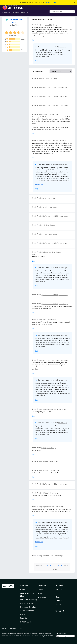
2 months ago (54, 78)
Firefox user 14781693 (50, 360)
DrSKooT (45, 114)
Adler (44, 320)
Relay (58, 597)
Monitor (59, 601)
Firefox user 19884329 (50, 105)
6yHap (45, 234)
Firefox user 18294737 (50, 141)
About (23, 589)
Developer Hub (26, 603)
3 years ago (57, 25)
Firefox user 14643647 (50, 243)
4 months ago (63, 304)
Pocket (59, 604)
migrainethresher (48, 507)
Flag (33, 40)
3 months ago (63, 105)
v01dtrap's (46, 493)
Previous (39, 565)
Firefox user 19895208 (50, 216)
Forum (23, 614)
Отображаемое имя (50, 409)
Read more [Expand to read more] (39, 184)
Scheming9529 (48, 25)
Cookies (13, 628)
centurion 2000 (48, 556)
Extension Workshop (29, 600)
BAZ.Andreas (47, 252)
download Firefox (51, 3)
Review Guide (26, 622)
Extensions (6, 12)
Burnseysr (46, 78)
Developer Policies (28, 607)
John (44, 198)
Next (66, 565)
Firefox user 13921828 (50, 87)
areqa (44, 448)
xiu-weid (45, 461)
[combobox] (62, 12)
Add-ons (24, 586)
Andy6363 (46, 470)
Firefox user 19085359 (50, 304)
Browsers (59, 589)
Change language (61, 633)
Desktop (41, 589)
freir (44, 225)
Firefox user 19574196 (50, 96)
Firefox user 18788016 (50, 295)
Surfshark (16, 25)
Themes (16, 12)
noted (21, 634)
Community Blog (27, 611)
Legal (21, 628)
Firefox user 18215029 (50, 484)
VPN (57, 593)
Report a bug (26, 618)
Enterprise (42, 597)
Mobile (41, 593)
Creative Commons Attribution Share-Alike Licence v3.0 (21, 636)
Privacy (5, 628)
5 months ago (55, 470)
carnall (45, 207)
